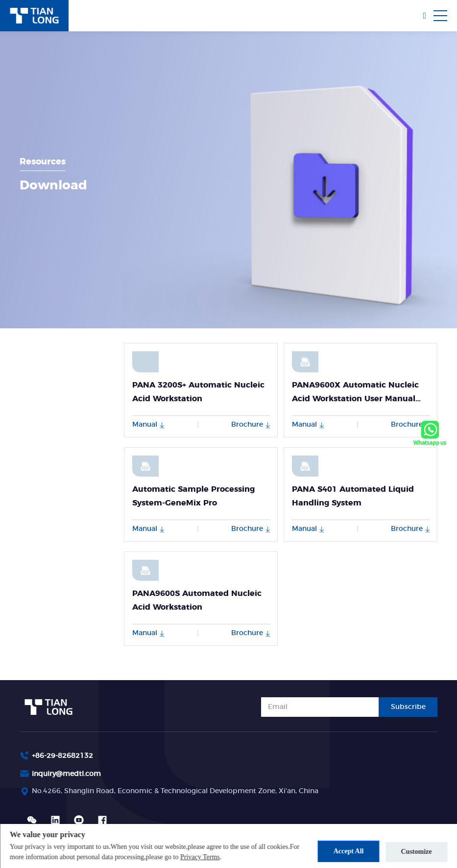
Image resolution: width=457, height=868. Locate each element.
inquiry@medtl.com (66, 774)
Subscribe (408, 707)
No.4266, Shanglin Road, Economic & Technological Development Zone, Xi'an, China (175, 791)
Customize (417, 851)
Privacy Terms (234, 857)
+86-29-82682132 (62, 756)
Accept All (346, 851)
